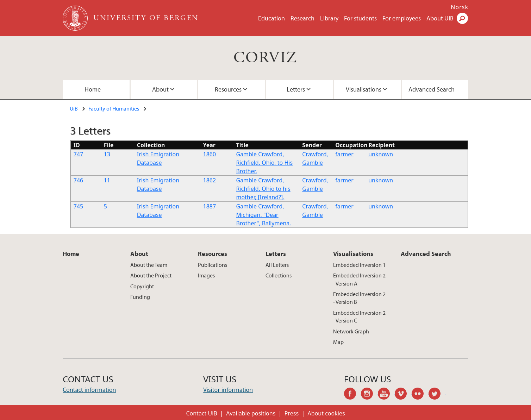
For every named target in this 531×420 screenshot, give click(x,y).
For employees (402, 18)
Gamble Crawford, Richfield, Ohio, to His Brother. (264, 163)
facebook (352, 395)
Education (271, 18)
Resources (228, 89)
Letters (296, 89)
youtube (386, 395)
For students (360, 18)
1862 (210, 180)
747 (78, 154)
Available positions (251, 413)
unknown (381, 154)
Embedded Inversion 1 (359, 265)
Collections (279, 275)
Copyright (142, 286)
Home (93, 89)
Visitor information (228, 390)
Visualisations (364, 89)
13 (107, 154)
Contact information (89, 390)
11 (107, 180)
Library (329, 18)
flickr (420, 395)
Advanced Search (432, 89)
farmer (344, 154)
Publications (213, 265)
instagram (369, 395)
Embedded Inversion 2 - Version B (359, 298)
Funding (140, 297)
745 (78, 206)
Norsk (460, 7)
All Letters (277, 265)
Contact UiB (201, 413)
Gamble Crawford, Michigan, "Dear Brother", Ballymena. (263, 215)
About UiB (440, 18)
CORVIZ (265, 58)
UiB (74, 108)
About (160, 89)
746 (78, 180)
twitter (437, 395)
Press (292, 413)
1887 (210, 206)
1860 (210, 154)
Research (302, 18)
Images (206, 275)
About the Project (151, 275)
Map (338, 342)
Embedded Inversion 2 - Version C (359, 316)
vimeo (403, 395)
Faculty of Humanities (114, 108)
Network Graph (351, 331)
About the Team (149, 265)
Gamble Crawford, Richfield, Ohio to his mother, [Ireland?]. (263, 189)
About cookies (326, 413)
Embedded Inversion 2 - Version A (359, 279)
